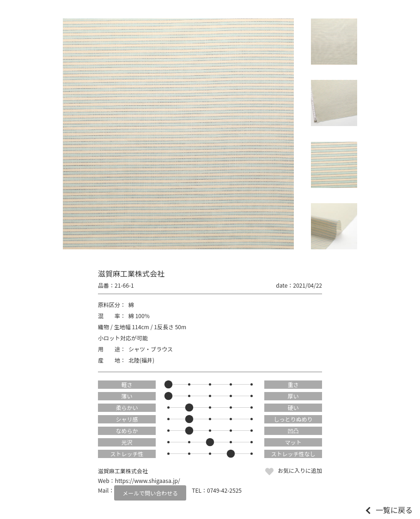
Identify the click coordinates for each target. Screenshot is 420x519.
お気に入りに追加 (300, 470)
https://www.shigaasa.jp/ (148, 480)
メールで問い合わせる (150, 493)
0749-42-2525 (224, 490)
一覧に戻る (394, 510)
